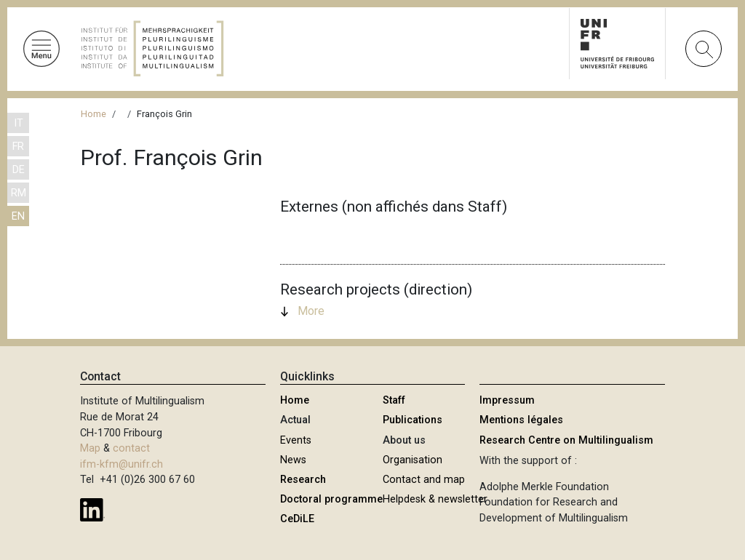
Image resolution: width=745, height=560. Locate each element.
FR (18, 147)
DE (19, 170)
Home (93, 114)
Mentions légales (521, 420)
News (293, 460)
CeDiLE (297, 519)
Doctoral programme (331, 499)
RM (19, 193)
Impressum (507, 400)
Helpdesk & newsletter (435, 499)
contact (131, 448)
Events (296, 440)
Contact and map (424, 480)
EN (18, 216)
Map (90, 448)
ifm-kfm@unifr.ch (121, 464)
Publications (413, 420)
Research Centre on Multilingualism (566, 440)
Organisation (413, 460)
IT (19, 123)
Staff (394, 400)
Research (303, 480)
